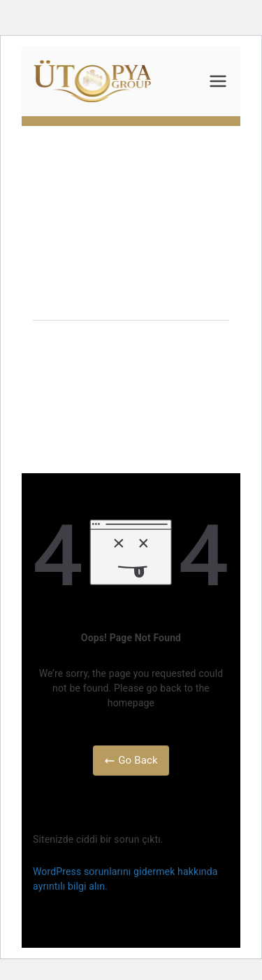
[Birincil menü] (218, 81)
